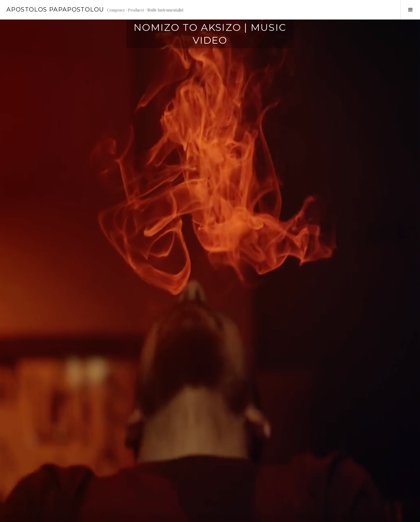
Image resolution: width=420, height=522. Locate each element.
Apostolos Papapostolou (55, 10)
